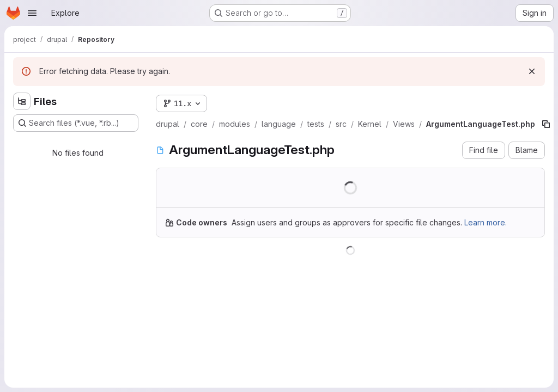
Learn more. (486, 222)
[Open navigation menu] (32, 13)
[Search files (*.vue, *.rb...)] (76, 123)
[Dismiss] (532, 71)
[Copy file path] (546, 124)
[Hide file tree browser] (22, 101)
